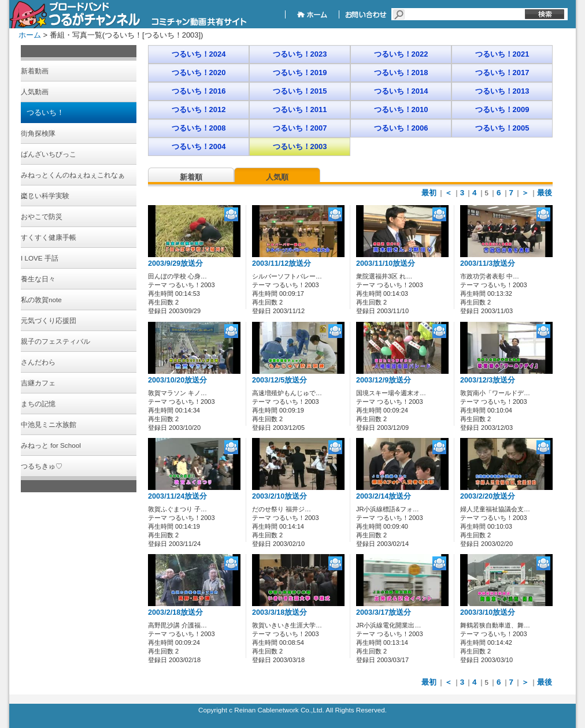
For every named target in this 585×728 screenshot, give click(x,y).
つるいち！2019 (300, 73)
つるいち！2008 (199, 128)
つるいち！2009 (502, 109)
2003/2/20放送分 (488, 496)
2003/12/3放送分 (488, 380)
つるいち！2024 (199, 54)
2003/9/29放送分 (175, 263)
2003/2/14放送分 (384, 496)
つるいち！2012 (199, 109)
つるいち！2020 (199, 73)
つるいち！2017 (502, 73)
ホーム (30, 35)
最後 (545, 193)
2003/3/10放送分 (488, 612)
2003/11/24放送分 (177, 496)
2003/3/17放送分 (384, 612)
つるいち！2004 (199, 146)
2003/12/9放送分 (384, 380)
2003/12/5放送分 (279, 380)
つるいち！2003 (300, 146)
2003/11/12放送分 (282, 263)
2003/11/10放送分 (386, 263)
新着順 (191, 177)
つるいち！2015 (300, 91)
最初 (429, 193)
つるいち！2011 (300, 109)
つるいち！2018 (401, 73)
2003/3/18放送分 (279, 612)
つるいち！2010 (401, 109)
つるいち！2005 (502, 128)
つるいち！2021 (502, 54)
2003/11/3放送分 (488, 263)
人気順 (277, 177)
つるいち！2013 (502, 91)
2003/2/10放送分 (279, 496)
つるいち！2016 (199, 91)
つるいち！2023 (300, 54)
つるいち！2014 (401, 91)
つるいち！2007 (300, 128)
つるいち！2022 (401, 54)
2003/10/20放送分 (177, 380)
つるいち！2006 (401, 128)
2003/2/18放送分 (175, 612)
